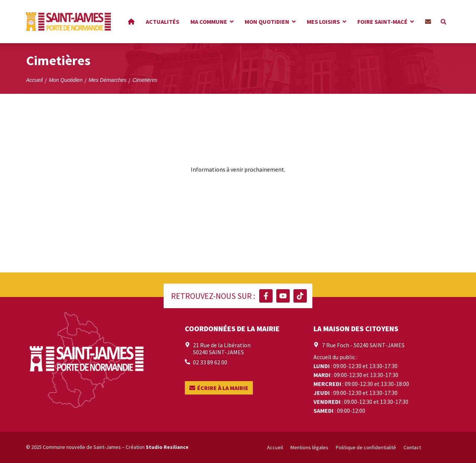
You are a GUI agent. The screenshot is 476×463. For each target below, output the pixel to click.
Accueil (275, 447)
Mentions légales (309, 447)
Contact (412, 447)
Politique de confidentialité (366, 447)
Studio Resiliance (167, 447)
